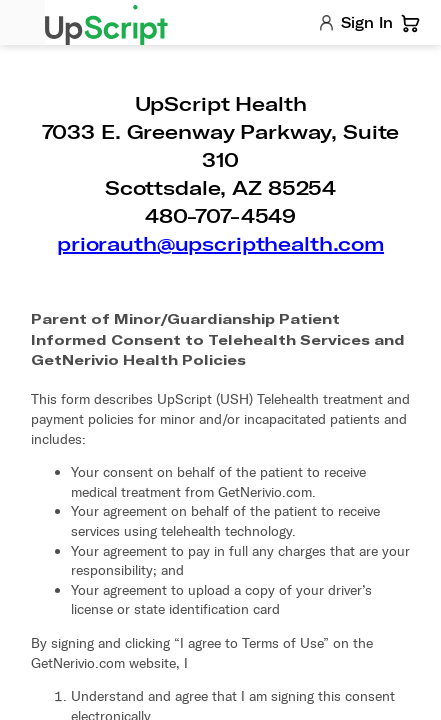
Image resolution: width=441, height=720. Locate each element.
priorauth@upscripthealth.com (220, 243)
